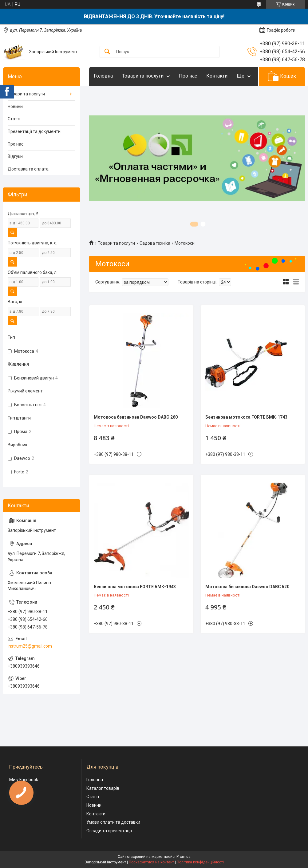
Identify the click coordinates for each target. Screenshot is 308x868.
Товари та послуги (143, 76)
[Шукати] (107, 52)
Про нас (188, 76)
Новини (15, 106)
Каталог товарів (103, 788)
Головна (103, 76)
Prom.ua (184, 857)
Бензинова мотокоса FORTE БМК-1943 (135, 587)
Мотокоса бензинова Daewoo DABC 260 (136, 417)
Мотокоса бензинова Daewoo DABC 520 (247, 587)
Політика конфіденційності (200, 862)
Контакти (217, 76)
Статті (14, 119)
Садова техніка (155, 243)
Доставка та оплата (28, 169)
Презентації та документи (34, 131)
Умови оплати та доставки (113, 822)
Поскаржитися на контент (151, 862)
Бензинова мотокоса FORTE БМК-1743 (246, 417)
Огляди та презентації (109, 831)
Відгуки (15, 156)
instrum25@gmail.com (30, 646)
